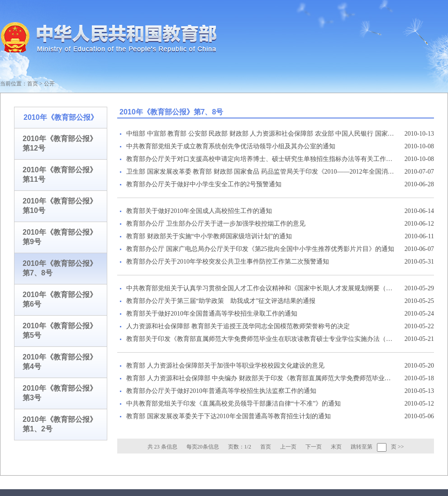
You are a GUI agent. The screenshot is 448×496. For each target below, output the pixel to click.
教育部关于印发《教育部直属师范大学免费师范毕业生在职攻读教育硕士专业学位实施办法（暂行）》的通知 (260, 339)
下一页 (314, 447)
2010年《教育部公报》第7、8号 (60, 268)
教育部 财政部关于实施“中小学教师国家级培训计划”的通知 (209, 236)
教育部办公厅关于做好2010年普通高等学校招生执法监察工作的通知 (221, 391)
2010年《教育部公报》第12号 (60, 143)
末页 (336, 447)
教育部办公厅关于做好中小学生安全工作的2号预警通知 (204, 184)
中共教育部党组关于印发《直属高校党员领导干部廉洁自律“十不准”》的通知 (234, 404)
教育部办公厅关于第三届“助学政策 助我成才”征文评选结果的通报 (221, 301)
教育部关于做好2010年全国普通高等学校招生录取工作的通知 (212, 314)
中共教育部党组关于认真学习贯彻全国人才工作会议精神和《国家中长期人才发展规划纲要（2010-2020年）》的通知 (260, 288)
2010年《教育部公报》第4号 (60, 362)
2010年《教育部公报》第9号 (60, 237)
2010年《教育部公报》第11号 (60, 175)
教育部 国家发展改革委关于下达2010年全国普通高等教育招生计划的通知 (229, 416)
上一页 (288, 447)
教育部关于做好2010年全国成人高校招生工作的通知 (199, 211)
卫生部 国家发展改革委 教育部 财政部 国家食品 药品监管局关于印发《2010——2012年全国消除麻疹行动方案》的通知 (260, 172)
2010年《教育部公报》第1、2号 (60, 424)
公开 (49, 84)
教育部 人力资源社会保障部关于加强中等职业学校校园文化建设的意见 (225, 366)
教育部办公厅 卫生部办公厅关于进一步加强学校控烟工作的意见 (216, 224)
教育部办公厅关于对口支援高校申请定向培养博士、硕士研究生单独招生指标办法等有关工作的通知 (260, 159)
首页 (33, 84)
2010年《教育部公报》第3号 (60, 393)
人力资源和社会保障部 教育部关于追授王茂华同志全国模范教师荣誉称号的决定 (238, 326)
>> (401, 447)
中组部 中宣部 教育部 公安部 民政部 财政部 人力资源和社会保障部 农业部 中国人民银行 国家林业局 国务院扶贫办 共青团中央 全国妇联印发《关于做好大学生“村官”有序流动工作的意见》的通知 (260, 134)
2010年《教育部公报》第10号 (60, 206)
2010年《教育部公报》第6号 (60, 299)
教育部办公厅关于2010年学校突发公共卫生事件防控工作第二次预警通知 (228, 262)
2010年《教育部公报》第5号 (60, 331)
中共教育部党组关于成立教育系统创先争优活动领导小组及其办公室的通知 (231, 146)
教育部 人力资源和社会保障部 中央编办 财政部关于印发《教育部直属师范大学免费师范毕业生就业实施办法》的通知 (260, 378)
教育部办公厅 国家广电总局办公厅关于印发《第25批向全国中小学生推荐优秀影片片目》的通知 (260, 249)
